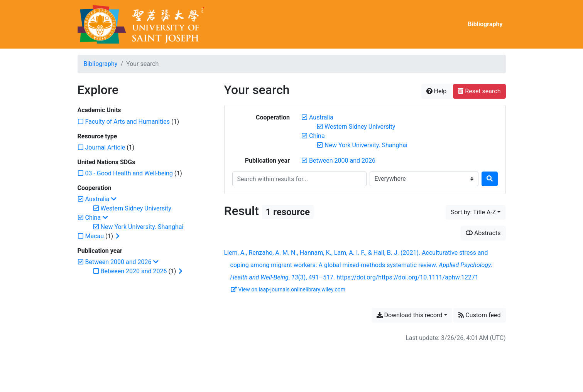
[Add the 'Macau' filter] (95, 236)
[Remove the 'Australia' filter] (321, 117)
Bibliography (485, 24)
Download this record (410, 315)
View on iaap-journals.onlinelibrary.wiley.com (288, 289)
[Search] (490, 179)
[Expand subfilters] (118, 236)
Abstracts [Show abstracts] (483, 233)
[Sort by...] (476, 212)
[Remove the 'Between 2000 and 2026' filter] (342, 161)
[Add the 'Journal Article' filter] (105, 147)
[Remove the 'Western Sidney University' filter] (360, 127)
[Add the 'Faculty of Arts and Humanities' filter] (128, 122)
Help (437, 91)
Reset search (479, 91)
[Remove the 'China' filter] (317, 136)
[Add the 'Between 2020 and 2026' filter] (134, 271)
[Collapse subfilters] (114, 199)
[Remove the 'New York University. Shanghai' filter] (366, 145)
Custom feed (479, 315)
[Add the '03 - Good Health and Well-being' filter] (129, 173)
